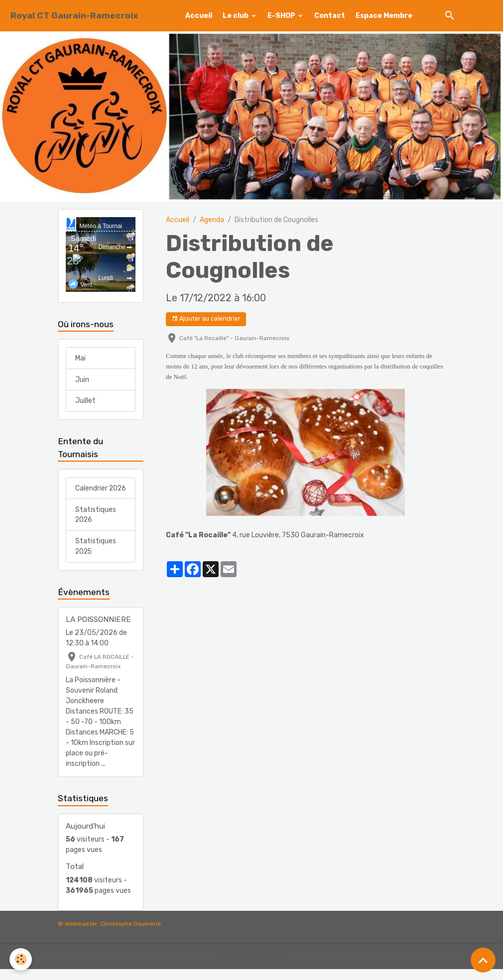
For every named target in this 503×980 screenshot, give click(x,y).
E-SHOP (282, 16)
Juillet (85, 401)
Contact (330, 16)
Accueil (199, 16)
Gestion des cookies (252, 967)
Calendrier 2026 (91, 493)
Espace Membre (384, 16)
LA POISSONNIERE (98, 630)
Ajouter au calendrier (206, 319)
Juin (82, 380)
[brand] (74, 16)
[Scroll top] (483, 960)
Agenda (212, 220)
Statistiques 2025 (96, 557)
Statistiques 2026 (96, 525)
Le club (236, 16)
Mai (80, 358)
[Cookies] (21, 959)
